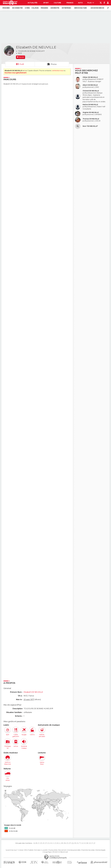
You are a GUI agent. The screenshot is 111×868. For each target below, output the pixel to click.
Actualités (33, 3)
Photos (54, 64)
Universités (55, 8)
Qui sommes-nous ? (11, 850)
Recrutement (62, 850)
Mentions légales (101, 850)
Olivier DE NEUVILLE (90, 77)
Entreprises (66, 8)
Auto (80, 3)
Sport (46, 3)
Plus (91, 3)
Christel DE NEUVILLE (91, 91)
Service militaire (80, 8)
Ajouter (21, 57)
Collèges (35, 8)
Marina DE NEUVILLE (90, 105)
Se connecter (17, 8)
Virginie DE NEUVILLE (91, 112)
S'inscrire (6, 8)
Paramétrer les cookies (88, 850)
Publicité (31, 850)
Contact (21, 850)
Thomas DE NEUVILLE (91, 119)
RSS (26, 850)
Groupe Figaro (48, 852)
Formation (38, 850)
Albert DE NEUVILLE (90, 85)
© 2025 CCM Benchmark (60, 852)
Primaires (44, 8)
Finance (70, 3)
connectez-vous (58, 71)
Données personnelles (74, 850)
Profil (22, 64)
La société (45, 850)
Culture (57, 3)
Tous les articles (53, 850)
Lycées (27, 8)
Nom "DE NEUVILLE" (90, 126)
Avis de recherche (97, 8)
